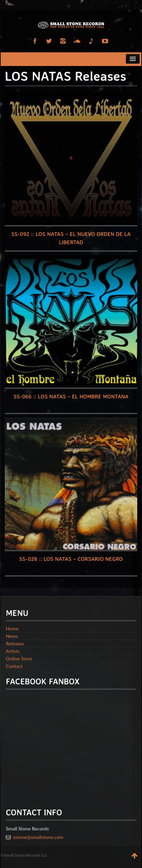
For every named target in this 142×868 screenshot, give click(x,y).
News (12, 636)
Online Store (19, 659)
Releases (15, 643)
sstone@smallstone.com (38, 837)
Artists (13, 651)
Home (12, 628)
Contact (14, 666)
